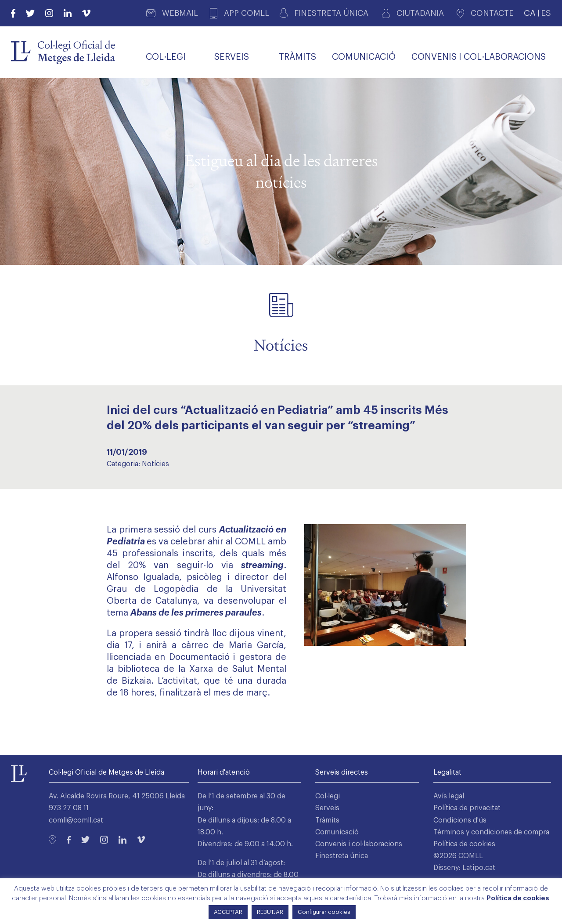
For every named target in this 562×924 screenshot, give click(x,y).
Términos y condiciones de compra (491, 832)
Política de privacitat (467, 808)
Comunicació (337, 832)
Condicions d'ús (460, 820)
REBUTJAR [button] (270, 912)
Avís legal (449, 796)
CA (530, 13)
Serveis (327, 808)
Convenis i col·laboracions (359, 844)
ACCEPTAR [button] (228, 912)
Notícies (155, 464)
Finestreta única (342, 856)
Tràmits (327, 820)
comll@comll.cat (76, 820)
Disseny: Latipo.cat (464, 868)
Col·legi (328, 796)
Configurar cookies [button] (324, 912)
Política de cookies (464, 844)
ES (546, 13)
